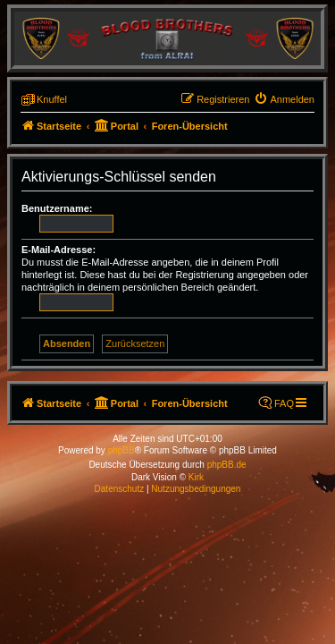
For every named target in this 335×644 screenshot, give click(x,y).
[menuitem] (284, 99)
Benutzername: (57, 208)
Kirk (196, 477)
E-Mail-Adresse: (59, 250)
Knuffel (52, 99)
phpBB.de (227, 465)
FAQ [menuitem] (284, 403)
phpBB (121, 450)
